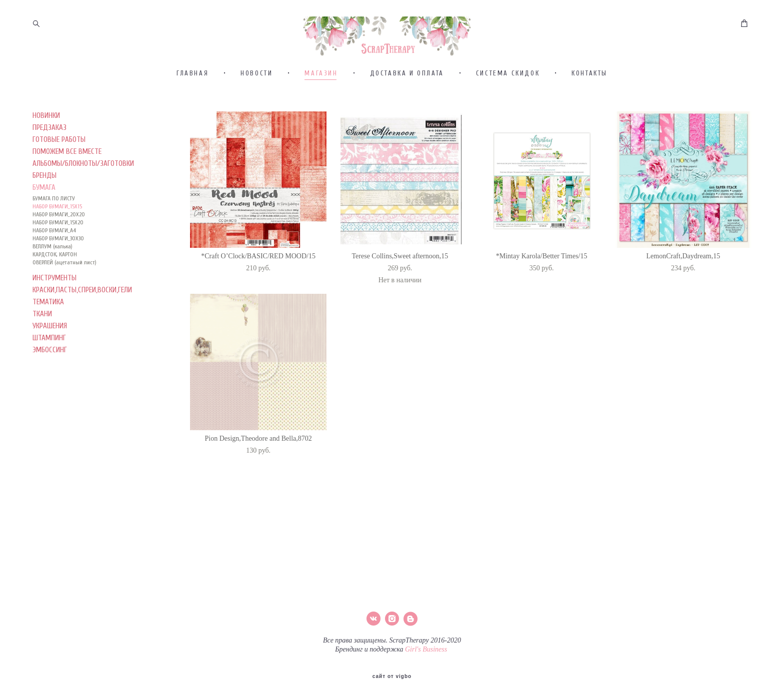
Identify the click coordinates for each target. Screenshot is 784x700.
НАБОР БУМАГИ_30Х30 (58, 283)
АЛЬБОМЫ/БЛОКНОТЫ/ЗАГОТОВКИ (83, 208)
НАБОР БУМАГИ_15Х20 (58, 267)
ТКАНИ (42, 358)
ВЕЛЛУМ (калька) (52, 291)
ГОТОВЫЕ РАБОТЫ (59, 184)
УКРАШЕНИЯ (50, 370)
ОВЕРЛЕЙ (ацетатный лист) (64, 307)
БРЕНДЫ (44, 220)
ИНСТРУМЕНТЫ (54, 323)
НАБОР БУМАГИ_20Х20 (59, 259)
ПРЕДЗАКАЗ (49, 172)
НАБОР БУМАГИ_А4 (54, 275)
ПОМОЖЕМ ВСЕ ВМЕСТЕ (67, 196)
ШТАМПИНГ (49, 382)
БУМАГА (44, 232)
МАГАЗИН (321, 118)
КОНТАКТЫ (589, 118)
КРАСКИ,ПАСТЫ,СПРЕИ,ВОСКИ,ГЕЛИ (82, 335)
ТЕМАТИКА (48, 347)
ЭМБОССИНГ (50, 394)
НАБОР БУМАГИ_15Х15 (57, 251)
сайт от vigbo (392, 677)
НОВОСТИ (256, 118)
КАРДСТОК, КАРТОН (55, 299)
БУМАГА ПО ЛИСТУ (54, 243)
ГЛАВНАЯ (192, 118)
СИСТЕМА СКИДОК (508, 118)
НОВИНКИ (46, 160)
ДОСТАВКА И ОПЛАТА (407, 118)
